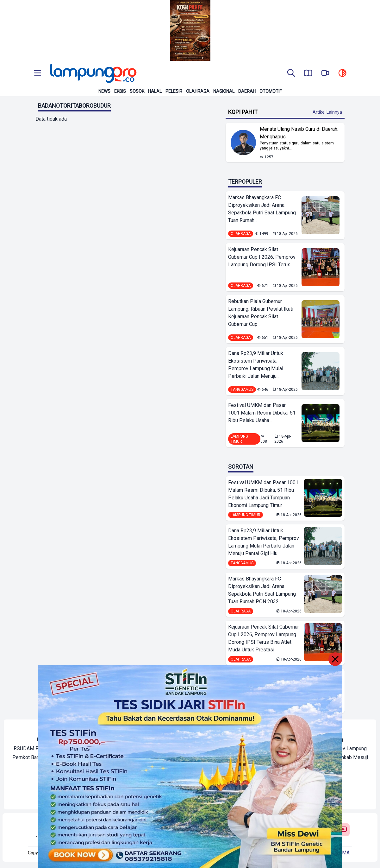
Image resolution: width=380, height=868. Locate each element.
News (104, 91)
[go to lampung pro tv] (325, 73)
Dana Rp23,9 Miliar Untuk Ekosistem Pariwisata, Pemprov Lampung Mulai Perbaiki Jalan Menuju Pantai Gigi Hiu (264, 542)
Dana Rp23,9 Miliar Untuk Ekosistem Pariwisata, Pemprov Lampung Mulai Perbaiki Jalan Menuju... (256, 365)
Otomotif (271, 91)
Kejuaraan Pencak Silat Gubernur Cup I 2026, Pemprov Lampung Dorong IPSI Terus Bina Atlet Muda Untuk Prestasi (264, 638)
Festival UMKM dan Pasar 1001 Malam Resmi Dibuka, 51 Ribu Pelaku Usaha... (262, 413)
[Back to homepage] (92, 73)
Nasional (224, 91)
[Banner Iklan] (190, 30)
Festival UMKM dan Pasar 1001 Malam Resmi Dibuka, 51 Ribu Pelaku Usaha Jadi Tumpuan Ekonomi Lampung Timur (263, 494)
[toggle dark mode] (342, 73)
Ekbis (120, 91)
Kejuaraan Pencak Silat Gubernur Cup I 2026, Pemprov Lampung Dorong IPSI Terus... (262, 257)
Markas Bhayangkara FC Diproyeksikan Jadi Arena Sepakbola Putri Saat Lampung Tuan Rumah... (262, 209)
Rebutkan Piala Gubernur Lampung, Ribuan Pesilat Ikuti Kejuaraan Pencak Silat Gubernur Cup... (261, 313)
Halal (155, 91)
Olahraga (198, 91)
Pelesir (174, 91)
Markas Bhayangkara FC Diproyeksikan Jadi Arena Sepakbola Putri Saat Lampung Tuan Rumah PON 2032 (262, 590)
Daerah (247, 91)
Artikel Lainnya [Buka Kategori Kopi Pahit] (327, 112)
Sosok (137, 91)
